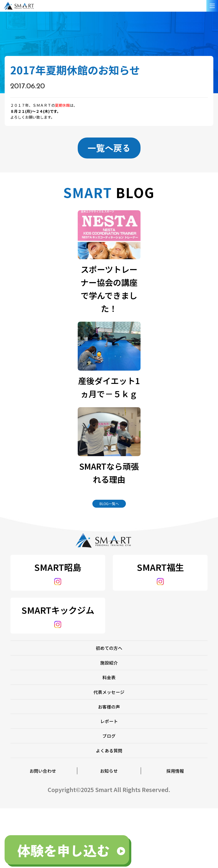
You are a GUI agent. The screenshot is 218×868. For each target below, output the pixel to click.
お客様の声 (109, 739)
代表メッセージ (109, 718)
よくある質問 (109, 801)
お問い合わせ (43, 827)
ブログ (109, 780)
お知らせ (109, 827)
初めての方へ (109, 656)
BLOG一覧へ (109, 506)
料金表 (109, 697)
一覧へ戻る (109, 148)
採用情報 (175, 827)
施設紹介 (109, 677)
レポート (109, 759)
